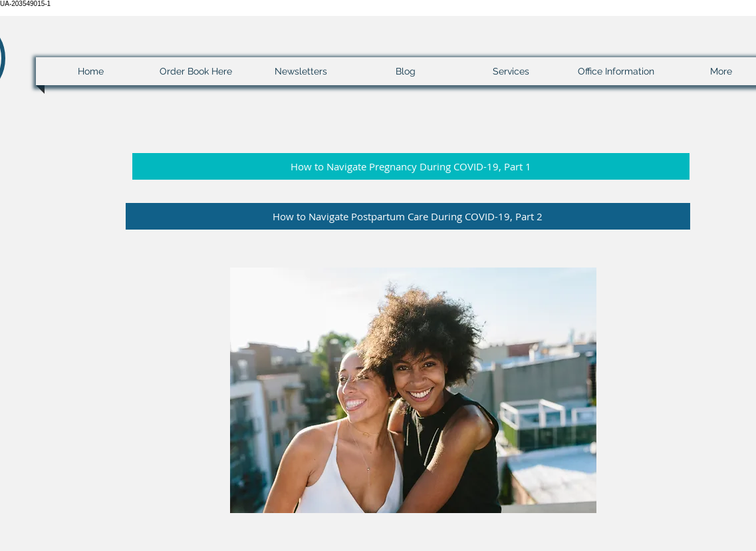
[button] (411, 166)
